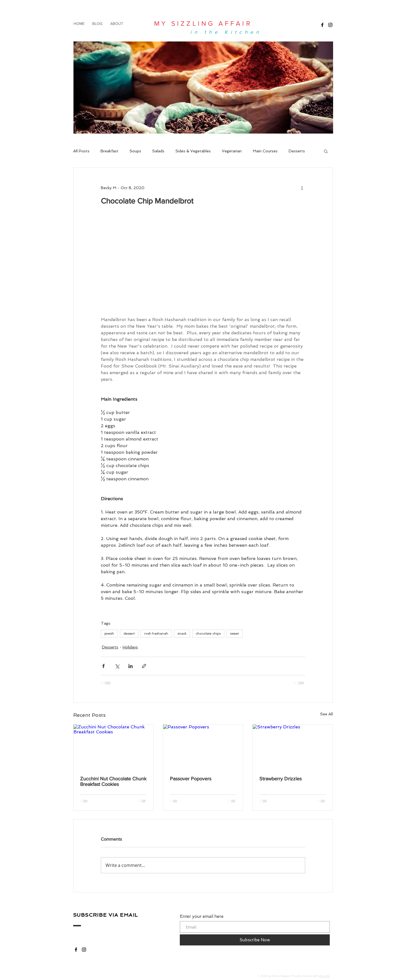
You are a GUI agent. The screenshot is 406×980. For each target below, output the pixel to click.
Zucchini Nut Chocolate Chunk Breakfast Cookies (113, 781)
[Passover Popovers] (203, 747)
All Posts (81, 151)
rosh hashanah (156, 634)
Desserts (297, 151)
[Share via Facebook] (103, 666)
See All (326, 714)
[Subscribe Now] (255, 940)
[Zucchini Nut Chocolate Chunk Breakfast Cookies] (113, 747)
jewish (109, 634)
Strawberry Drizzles (280, 779)
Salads (158, 151)
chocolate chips (208, 634)
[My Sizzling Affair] (322, 25)
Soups (135, 151)
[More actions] (302, 188)
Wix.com (324, 976)
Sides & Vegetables (193, 151)
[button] (326, 151)
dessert (129, 634)
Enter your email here (202, 917)
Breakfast (110, 151)
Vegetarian (232, 151)
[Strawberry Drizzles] (293, 747)
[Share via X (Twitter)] (117, 666)
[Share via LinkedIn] (130, 666)
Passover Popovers (191, 779)
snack (182, 634)
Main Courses (265, 151)
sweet (234, 634)
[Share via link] (144, 666)
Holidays (130, 647)
